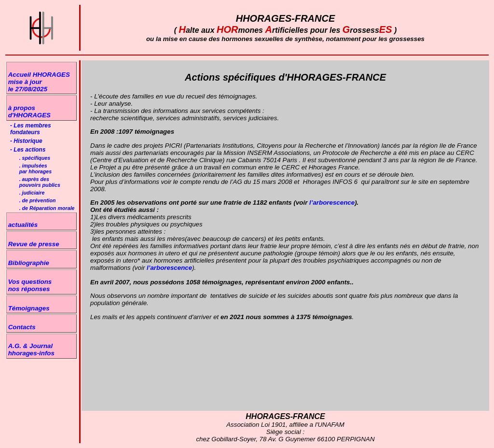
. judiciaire (32, 193)
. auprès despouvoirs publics (40, 182)
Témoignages (29, 308)
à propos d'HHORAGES (29, 112)
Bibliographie (29, 263)
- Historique (26, 141)
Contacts (22, 327)
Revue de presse (34, 244)
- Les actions (28, 150)
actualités (23, 225)
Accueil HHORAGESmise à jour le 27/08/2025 (39, 82)
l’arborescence (331, 203)
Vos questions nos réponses (30, 285)
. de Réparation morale (47, 208)
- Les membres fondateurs (31, 129)
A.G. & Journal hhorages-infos (31, 350)
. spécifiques (35, 158)
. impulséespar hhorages (36, 168)
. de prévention (38, 200)
